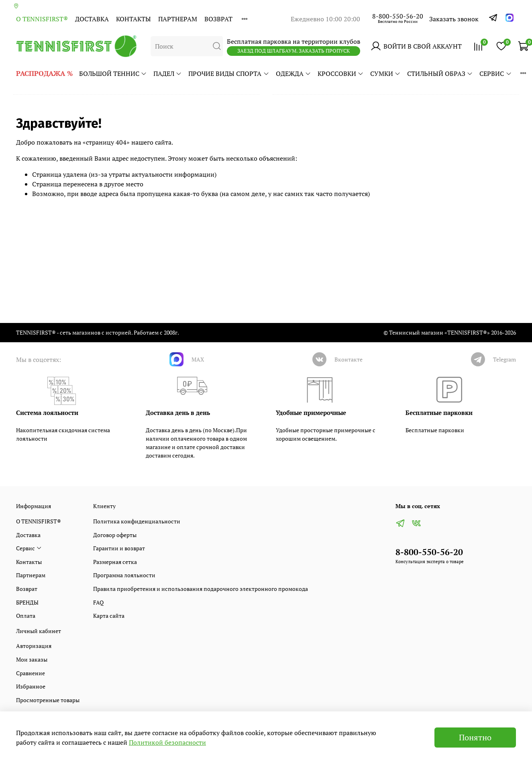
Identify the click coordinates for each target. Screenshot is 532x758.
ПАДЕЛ (168, 74)
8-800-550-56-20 (398, 16)
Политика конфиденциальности (137, 521)
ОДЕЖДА (294, 74)
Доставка (92, 19)
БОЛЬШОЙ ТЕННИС (113, 74)
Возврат (218, 19)
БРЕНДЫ (27, 602)
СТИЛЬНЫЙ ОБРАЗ (440, 74)
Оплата (26, 616)
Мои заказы (32, 659)
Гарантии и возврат (119, 548)
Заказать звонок (454, 19)
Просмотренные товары (48, 700)
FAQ (98, 602)
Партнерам (178, 19)
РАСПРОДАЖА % (44, 73)
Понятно (475, 737)
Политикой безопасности (167, 742)
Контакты (134, 19)
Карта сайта (109, 616)
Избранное (31, 686)
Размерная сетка (115, 562)
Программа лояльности (124, 575)
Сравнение (31, 673)
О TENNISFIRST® (42, 19)
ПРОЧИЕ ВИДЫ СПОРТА (229, 74)
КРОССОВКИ (341, 74)
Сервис (495, 74)
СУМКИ (385, 74)
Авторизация (34, 646)
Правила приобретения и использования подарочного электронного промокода (201, 589)
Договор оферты (115, 535)
